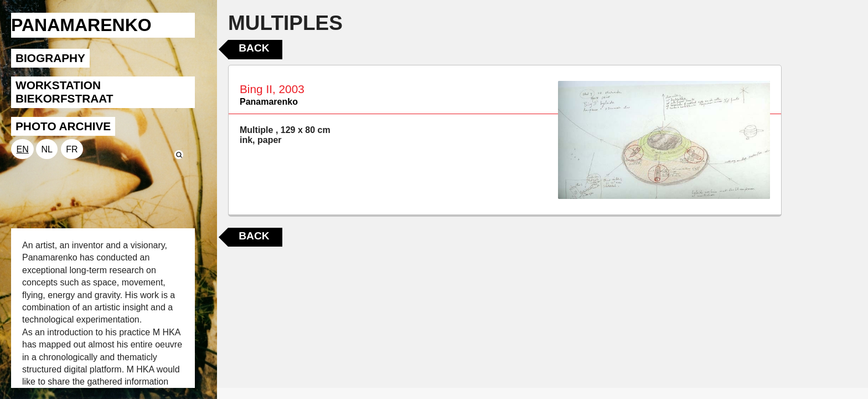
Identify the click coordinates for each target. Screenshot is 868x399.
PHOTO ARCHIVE (63, 126)
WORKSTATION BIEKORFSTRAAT (64, 92)
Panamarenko (269, 102)
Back (254, 48)
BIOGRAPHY (50, 58)
